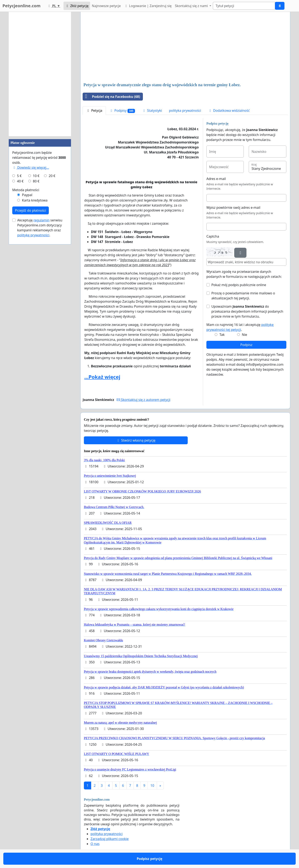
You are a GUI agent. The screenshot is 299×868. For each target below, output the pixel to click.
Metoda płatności (26, 190)
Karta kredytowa (35, 200)
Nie (244, 335)
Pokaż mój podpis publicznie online (239, 285)
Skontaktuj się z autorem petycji (143, 400)
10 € (36, 176)
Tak (222, 335)
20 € (52, 176)
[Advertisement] (185, 47)
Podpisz (246, 345)
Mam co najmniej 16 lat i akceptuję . (240, 327)
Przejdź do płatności (31, 210)
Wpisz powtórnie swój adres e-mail (233, 208)
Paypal (27, 195)
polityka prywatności (185, 110)
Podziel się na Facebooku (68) (112, 97)
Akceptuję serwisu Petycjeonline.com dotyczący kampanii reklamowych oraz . (40, 228)
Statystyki (152, 110)
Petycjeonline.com (21, 6)
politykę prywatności (33, 235)
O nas (95, 844)
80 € (36, 181)
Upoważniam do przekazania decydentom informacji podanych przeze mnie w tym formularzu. (247, 311)
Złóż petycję (77, 6)
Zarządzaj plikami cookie (110, 839)
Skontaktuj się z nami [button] (192, 6)
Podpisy (122, 111)
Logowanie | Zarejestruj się (148, 6)
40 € (20, 181)
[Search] (244, 6)
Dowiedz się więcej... (31, 168)
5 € (19, 176)
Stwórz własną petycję (136, 440)
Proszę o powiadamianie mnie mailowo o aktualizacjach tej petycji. (243, 296)
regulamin (41, 220)
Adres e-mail (216, 179)
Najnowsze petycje (106, 6)
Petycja (94, 110)
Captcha (213, 236)
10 (152, 785)
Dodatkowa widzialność (229, 110)
